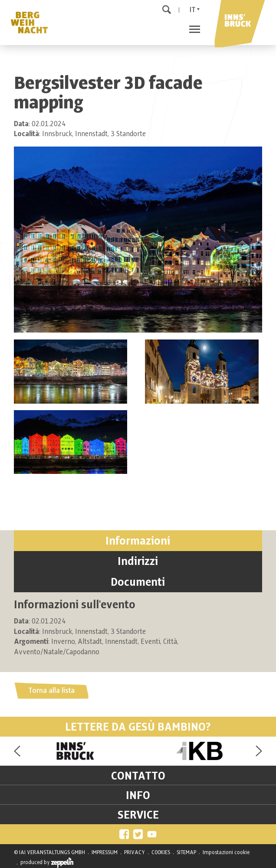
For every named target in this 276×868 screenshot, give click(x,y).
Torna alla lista (51, 691)
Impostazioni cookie (226, 852)
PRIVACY (135, 852)
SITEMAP (186, 852)
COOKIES (161, 852)
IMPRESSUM (105, 852)
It (193, 10)
